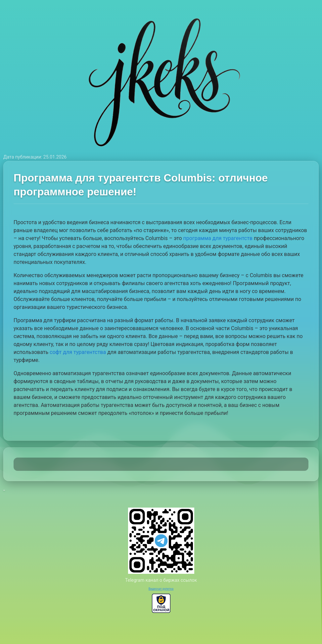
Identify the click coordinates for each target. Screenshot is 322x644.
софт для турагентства (78, 352)
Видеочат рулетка (161, 589)
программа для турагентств (218, 238)
